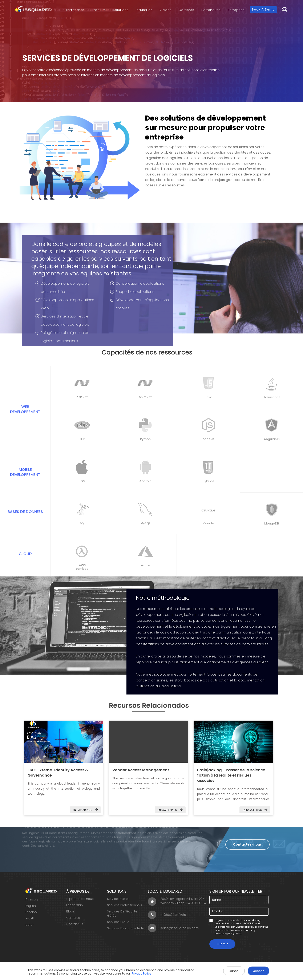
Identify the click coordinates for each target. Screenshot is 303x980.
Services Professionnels (125, 905)
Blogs (70, 911)
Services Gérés (118, 899)
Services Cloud (118, 922)
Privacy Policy (142, 973)
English (31, 906)
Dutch (30, 925)
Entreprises (75, 10)
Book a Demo (263, 9)
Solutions (121, 10)
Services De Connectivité (126, 928)
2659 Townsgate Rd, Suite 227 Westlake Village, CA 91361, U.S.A (177, 901)
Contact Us (75, 924)
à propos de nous (80, 899)
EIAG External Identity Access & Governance (64, 742)
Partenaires (211, 10)
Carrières (186, 10)
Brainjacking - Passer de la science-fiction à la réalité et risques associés (232, 775)
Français (32, 899)
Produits (99, 10)
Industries (144, 10)
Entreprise (236, 10)
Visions (165, 10)
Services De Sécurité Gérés (122, 914)
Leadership (75, 905)
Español (31, 912)
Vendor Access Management (141, 770)
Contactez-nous (247, 844)
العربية (30, 918)
